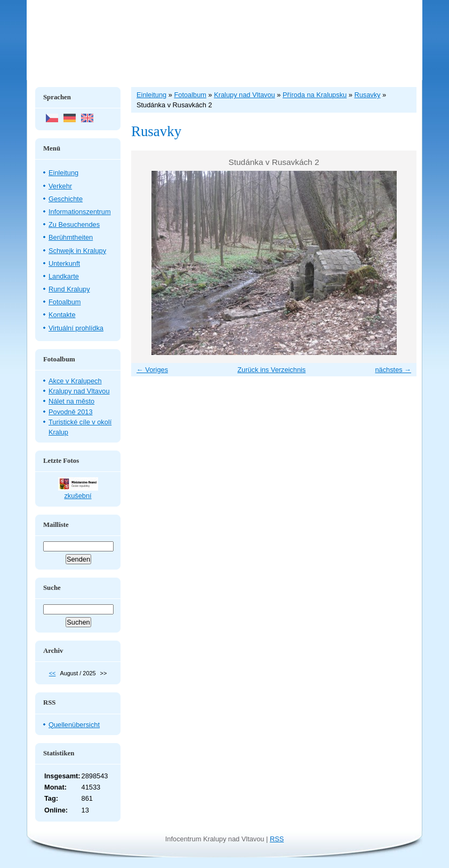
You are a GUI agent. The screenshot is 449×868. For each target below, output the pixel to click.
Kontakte (62, 315)
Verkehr (60, 186)
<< (53, 673)
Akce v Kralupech (75, 381)
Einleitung (63, 173)
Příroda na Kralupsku (315, 95)
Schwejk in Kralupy (77, 251)
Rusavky (367, 95)
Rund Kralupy (69, 289)
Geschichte (66, 199)
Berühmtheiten (71, 237)
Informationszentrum (80, 212)
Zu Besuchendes (74, 224)
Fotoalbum (65, 302)
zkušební (78, 496)
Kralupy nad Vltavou (79, 391)
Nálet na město (71, 401)
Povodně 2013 (71, 412)
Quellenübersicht (74, 725)
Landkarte (64, 276)
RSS (277, 839)
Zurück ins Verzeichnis (271, 370)
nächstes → (393, 370)
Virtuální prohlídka (76, 328)
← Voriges (152, 370)
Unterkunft (64, 263)
